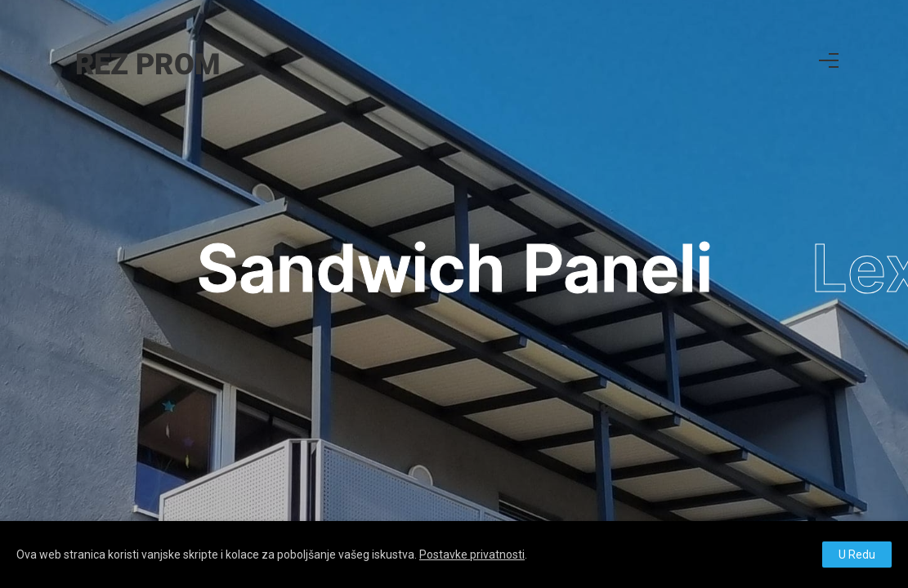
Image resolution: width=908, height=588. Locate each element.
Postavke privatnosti (472, 555)
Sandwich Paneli (454, 267)
